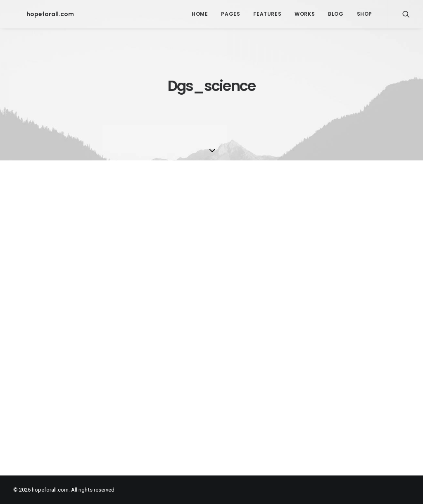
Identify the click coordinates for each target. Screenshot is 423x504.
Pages (231, 14)
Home (200, 14)
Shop (365, 14)
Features (267, 14)
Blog (336, 14)
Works (305, 14)
